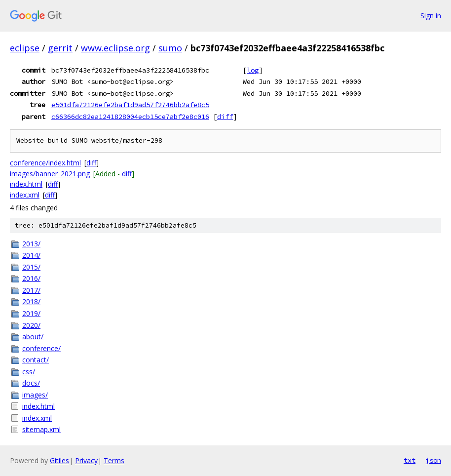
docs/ (31, 383)
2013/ (31, 244)
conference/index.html (45, 163)
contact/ (36, 360)
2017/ (31, 290)
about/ (33, 337)
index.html (26, 184)
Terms (114, 460)
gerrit (60, 48)
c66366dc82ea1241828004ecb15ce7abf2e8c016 (130, 117)
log (253, 70)
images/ (35, 395)
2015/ (31, 267)
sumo (170, 48)
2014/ (31, 255)
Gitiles (59, 460)
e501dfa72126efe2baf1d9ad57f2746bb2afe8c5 (130, 105)
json (433, 460)
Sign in (431, 16)
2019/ (31, 313)
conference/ (41, 348)
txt (410, 460)
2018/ (31, 301)
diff (225, 117)
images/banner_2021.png (50, 174)
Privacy (86, 460)
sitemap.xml (41, 429)
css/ (29, 372)
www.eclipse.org (115, 48)
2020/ (31, 325)
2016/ (31, 278)
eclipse (25, 48)
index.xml (25, 195)
